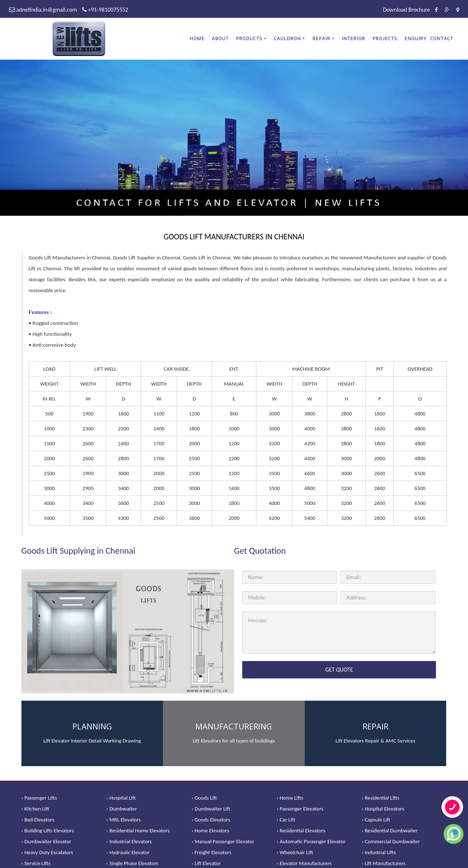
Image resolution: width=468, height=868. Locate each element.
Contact (442, 38)
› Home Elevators (211, 831)
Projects (385, 38)
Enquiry (415, 38)
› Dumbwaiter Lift (211, 809)
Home (197, 38)
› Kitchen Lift (35, 809)
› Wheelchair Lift (295, 852)
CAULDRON (287, 38)
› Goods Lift (204, 798)
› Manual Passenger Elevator (223, 841)
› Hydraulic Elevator (128, 852)
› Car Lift (286, 820)
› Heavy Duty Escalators (47, 852)
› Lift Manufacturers (384, 863)
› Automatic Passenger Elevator (311, 841)
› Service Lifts (36, 863)
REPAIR (321, 38)
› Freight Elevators (212, 852)
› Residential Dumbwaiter (390, 831)
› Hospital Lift (121, 798)
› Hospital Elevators (383, 809)
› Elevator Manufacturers (304, 863)
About (221, 38)
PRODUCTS (249, 38)
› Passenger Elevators (300, 809)
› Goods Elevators (211, 820)
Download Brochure (406, 10)
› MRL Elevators (124, 820)
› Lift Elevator (206, 863)
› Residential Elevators (301, 831)
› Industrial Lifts (379, 852)
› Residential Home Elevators (138, 831)
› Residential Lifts (381, 798)
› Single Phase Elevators (133, 863)
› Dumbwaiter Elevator (46, 841)
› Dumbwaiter (122, 809)
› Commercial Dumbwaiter (391, 841)
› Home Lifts (290, 798)
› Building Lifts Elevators (48, 831)
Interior (354, 38)
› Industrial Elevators (129, 841)
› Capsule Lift (376, 820)
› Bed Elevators (38, 820)
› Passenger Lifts (39, 798)
